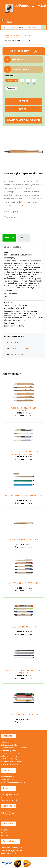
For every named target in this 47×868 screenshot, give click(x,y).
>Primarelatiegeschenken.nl (12, 850)
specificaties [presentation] (9, 238)
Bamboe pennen (11, 38)
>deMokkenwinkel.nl (9, 853)
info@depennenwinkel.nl (22, 348)
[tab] (9, 238)
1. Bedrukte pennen (9, 742)
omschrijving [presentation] (24, 238)
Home (7, 35)
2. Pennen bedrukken (10, 745)
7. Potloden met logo (10, 759)
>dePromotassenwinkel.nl (12, 848)
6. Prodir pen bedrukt (10, 756)
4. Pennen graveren (9, 750)
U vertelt (5, 830)
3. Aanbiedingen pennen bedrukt (14, 748)
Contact (4, 833)
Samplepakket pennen (10, 794)
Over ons (5, 835)
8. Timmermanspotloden (11, 762)
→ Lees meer (21, 206)
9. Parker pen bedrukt (10, 764)
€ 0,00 (9, 22)
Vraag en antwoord (9, 800)
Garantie (5, 797)
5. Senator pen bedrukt (10, 753)
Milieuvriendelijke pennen (23, 35)
